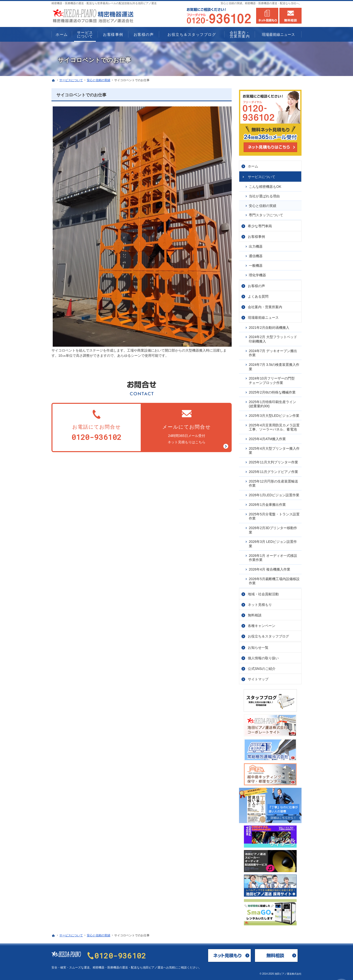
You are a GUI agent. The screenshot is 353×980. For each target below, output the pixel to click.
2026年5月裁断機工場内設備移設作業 (274, 580)
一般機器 (256, 264)
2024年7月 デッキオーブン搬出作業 (273, 352)
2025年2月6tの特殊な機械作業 (272, 391)
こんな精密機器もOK (265, 185)
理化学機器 (257, 274)
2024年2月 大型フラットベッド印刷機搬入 (273, 338)
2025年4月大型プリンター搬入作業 (274, 449)
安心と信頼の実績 (263, 204)
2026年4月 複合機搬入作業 (270, 568)
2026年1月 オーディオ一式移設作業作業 (273, 556)
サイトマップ (258, 678)
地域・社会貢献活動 (263, 593)
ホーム (253, 165)
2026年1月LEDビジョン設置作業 (274, 494)
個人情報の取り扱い (263, 657)
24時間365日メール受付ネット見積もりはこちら (187, 426)
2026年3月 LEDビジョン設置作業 (273, 543)
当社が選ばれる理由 (264, 195)
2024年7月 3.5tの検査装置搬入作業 (274, 365)
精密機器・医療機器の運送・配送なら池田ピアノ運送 (128, 967)
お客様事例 (256, 235)
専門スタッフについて (266, 214)
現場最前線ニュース (263, 316)
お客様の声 (256, 285)
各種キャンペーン (262, 624)
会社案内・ (265, 306)
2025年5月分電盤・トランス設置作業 (274, 515)
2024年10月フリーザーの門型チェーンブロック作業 (272, 379)
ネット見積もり (260, 603)
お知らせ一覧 (258, 646)
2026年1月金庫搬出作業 (267, 503)
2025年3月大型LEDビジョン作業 (274, 414)
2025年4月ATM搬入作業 (267, 437)
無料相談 (255, 614)
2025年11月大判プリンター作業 (273, 461)
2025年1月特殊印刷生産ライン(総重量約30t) (272, 403)
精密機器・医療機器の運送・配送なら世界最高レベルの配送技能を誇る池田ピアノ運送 (104, 3)
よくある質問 (258, 295)
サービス (262, 175)
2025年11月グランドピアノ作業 (273, 470)
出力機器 (256, 245)
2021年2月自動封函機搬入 (269, 326)
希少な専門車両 (260, 225)
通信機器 (256, 255)
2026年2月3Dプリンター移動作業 (273, 529)
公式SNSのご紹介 (262, 667)
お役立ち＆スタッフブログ (268, 635)
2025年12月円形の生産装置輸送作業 (273, 482)
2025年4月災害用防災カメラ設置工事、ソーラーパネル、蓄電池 (274, 426)
